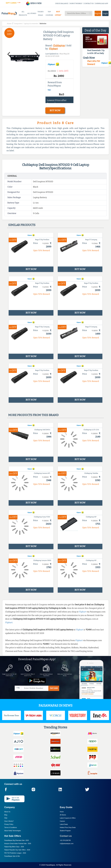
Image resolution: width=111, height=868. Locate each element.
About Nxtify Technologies (13, 831)
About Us (7, 812)
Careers (62, 821)
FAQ (6, 818)
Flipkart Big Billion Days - (14, 847)
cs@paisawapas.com (67, 844)
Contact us (66, 836)
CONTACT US (89, 4)
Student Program (65, 831)
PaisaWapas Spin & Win (12, 856)
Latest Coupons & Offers (68, 818)
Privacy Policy (9, 824)
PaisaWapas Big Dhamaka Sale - (17, 840)
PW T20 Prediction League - (15, 853)
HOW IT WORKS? (76, 4)
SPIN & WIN (34, 3)
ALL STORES (32, 13)
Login (105, 13)
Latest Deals (64, 824)
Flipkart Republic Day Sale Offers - (17, 850)
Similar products (22, 225)
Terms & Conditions (11, 828)
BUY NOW (55, 110)
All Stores (63, 815)
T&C (49, 90)
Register (98, 13)
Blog (6, 815)
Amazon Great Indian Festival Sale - (18, 844)
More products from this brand (33, 415)
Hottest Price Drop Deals (68, 828)
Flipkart (53, 49)
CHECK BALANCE (62, 4)
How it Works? (9, 821)
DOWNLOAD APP (102, 4)
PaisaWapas (50, 865)
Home (62, 812)
